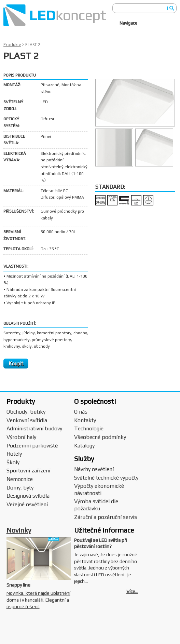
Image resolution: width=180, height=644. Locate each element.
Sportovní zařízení (28, 471)
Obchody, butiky (26, 412)
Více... (132, 591)
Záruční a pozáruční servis (106, 517)
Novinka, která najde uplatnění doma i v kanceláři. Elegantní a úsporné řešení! (38, 600)
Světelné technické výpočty (106, 478)
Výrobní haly (21, 437)
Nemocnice (20, 479)
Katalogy (84, 446)
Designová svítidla (28, 496)
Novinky (19, 530)
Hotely (14, 454)
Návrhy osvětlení (94, 469)
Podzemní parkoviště (32, 446)
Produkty (12, 45)
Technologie (89, 428)
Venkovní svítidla (27, 420)
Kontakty (85, 420)
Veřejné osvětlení (27, 504)
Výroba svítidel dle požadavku (96, 505)
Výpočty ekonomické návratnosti (99, 489)
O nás (81, 412)
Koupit (16, 364)
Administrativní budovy (34, 428)
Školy (13, 462)
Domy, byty (20, 488)
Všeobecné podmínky (100, 437)
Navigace (128, 23)
